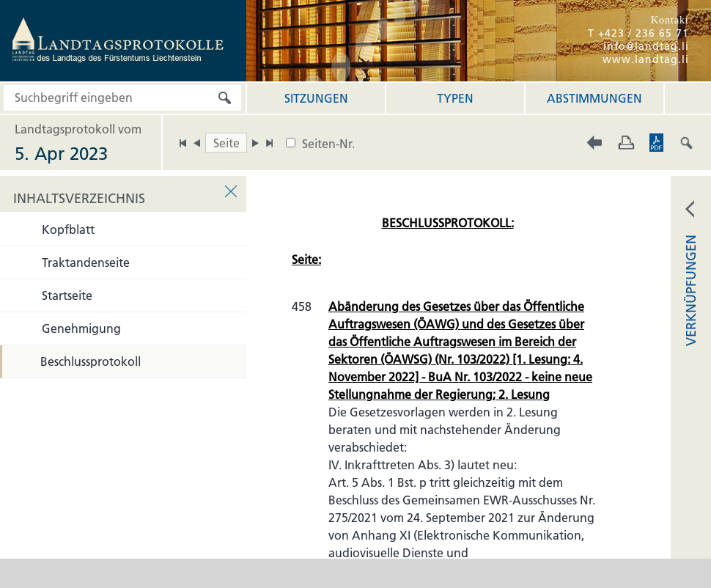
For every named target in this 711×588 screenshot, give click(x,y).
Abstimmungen (594, 98)
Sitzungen (316, 98)
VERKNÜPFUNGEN (691, 290)
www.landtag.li (646, 59)
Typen (455, 98)
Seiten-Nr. (328, 144)
